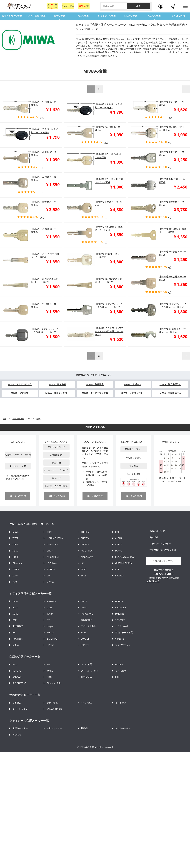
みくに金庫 (121, 671)
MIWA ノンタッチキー (133, 393)
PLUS (15, 608)
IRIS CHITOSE (19, 683)
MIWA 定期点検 (20, 393)
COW (15, 576)
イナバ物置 (86, 703)
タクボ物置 (52, 703)
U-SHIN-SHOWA (55, 538)
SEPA (15, 551)
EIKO (15, 664)
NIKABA (85, 544)
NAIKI (84, 608)
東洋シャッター (20, 728)
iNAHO (119, 551)
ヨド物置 (17, 703)
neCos (16, 645)
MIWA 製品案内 (95, 384)
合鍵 (5, 419)
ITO (49, 620)
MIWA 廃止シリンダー (57, 393)
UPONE (50, 645)
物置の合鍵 (83, 16)
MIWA (15, 532)
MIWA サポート (133, 384)
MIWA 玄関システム (170, 393)
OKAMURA (121, 608)
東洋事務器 (18, 626)
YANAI (16, 569)
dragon (50, 626)
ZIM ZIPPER (52, 639)
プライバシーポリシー (160, 544)
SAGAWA (17, 677)
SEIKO (16, 614)
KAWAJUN (120, 576)
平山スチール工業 (124, 632)
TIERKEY (51, 569)
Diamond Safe (54, 683)
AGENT (119, 544)
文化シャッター (123, 728)
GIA (49, 576)
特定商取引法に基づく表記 (163, 550)
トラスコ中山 (122, 626)
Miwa (79, 39)
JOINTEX (85, 645)
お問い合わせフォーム (163, 561)
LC (82, 563)
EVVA (84, 569)
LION (49, 608)
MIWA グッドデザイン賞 (95, 393)
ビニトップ (121, 703)
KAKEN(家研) (53, 557)
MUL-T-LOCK (87, 551)
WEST (15, 538)
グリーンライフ (20, 709)
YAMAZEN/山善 (54, 709)
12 (42, 218)
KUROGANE (87, 614)
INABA (50, 614)
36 (170, 118)
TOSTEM (85, 532)
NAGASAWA (87, 557)
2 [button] (99, 89)
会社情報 (154, 537)
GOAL (50, 532)
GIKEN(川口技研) (124, 563)
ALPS (83, 632)
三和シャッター (54, 728)
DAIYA (84, 601)
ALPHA (119, 538)
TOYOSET (120, 620)
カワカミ (17, 735)
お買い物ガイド (157, 531)
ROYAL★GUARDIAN (125, 557)
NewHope (17, 639)
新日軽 (84, 728)
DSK (15, 620)
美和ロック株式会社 (121, 39)
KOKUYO (51, 601)
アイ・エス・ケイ (90, 671)
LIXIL (118, 532)
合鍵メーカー (18, 419)
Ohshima (17, 563)
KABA (15, 544)
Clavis (50, 551)
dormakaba (53, 544)
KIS (48, 664)
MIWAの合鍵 (131, 16)
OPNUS (50, 582)
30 (106, 143)
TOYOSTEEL (87, 620)
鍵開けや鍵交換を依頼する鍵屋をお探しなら (163, 580)
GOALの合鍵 (154, 16)
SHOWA (85, 538)
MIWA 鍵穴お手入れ (170, 384)
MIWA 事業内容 (57, 384)
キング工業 (86, 664)
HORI (15, 557)
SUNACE (85, 639)
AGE (117, 569)
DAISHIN (120, 614)
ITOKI (15, 601)
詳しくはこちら (18, 496)
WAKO (50, 671)
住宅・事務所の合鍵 (12, 16)
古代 (15, 582)
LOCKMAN (52, 563)
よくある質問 (178, 16)
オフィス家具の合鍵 (36, 16)
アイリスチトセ (89, 626)
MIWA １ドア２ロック (20, 384)
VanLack (120, 639)
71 (42, 118)
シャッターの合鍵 (107, 16)
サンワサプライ (123, 645)
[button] (186, 89)
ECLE (83, 576)
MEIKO (50, 632)
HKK (15, 632)
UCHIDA (119, 601)
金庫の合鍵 (59, 16)
